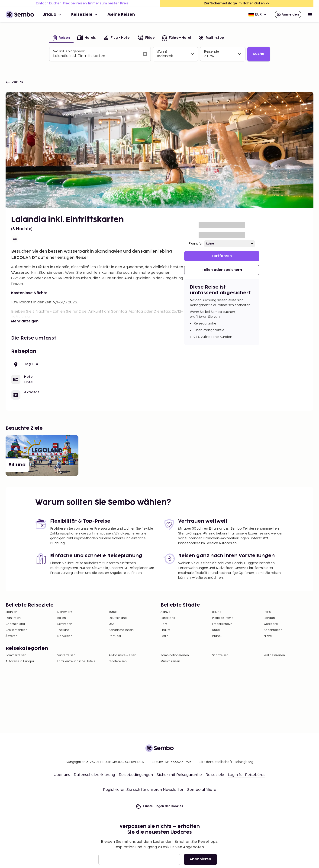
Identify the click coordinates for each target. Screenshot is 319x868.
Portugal (115, 636)
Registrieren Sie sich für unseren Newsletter (143, 790)
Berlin (164, 636)
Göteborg (271, 624)
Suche (259, 54)
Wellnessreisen (274, 655)
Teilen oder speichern (222, 270)
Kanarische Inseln (121, 630)
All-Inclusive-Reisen (122, 655)
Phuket (165, 630)
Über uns (62, 775)
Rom (164, 624)
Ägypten (11, 636)
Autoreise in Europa (20, 661)
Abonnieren (200, 859)
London (269, 618)
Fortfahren (222, 256)
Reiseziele (85, 15)
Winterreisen (66, 655)
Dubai (216, 630)
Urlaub (52, 15)
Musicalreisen (170, 661)
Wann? (162, 52)
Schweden (65, 624)
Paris (267, 612)
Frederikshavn (222, 624)
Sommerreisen (16, 655)
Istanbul (218, 636)
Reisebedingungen (136, 775)
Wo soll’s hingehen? (69, 51)
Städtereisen (118, 661)
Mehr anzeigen (25, 321)
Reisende (211, 52)
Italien (62, 618)
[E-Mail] (139, 859)
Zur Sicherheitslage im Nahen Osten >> (237, 3)
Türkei (113, 612)
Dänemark (65, 612)
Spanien (11, 612)
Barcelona (168, 618)
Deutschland (118, 618)
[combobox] (96, 56)
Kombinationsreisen (175, 655)
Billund (217, 612)
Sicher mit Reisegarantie (179, 775)
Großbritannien (16, 630)
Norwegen (65, 636)
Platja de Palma (223, 618)
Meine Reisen (121, 15)
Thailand (63, 630)
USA (112, 624)
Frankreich (13, 618)
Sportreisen (220, 655)
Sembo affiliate (202, 790)
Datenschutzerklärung (94, 775)
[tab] (61, 38)
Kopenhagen (273, 630)
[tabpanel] (160, 54)
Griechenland (15, 624)
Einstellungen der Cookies (159, 806)
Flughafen (196, 244)
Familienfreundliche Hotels (76, 661)
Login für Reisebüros (247, 775)
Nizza (268, 636)
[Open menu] (310, 15)
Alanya (165, 612)
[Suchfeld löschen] (145, 54)
